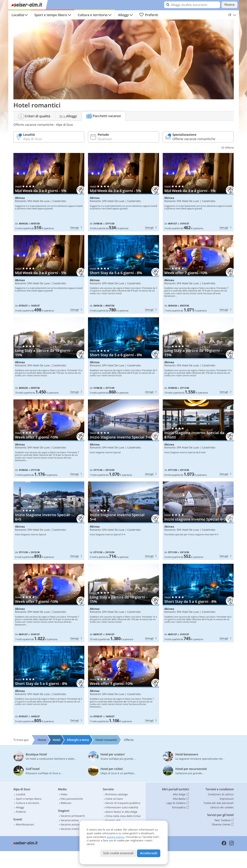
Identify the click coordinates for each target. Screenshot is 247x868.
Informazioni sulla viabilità (122, 807)
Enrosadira (180, 807)
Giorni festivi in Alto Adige (121, 812)
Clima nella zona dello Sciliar (123, 816)
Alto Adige (181, 794)
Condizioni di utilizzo (221, 794)
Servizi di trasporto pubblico (123, 803)
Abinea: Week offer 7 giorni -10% (198, 274)
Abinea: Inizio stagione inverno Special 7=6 (123, 439)
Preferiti (149, 15)
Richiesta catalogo (117, 794)
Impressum (227, 799)
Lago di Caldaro (178, 803)
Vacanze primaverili (73, 816)
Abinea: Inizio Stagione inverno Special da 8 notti (198, 439)
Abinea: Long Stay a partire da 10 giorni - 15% (49, 357)
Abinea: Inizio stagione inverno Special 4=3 (198, 521)
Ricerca (229, 5)
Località (18, 15)
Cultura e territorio (93, 15)
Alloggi (123, 15)
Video (64, 794)
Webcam (66, 803)
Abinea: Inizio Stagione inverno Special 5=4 (123, 521)
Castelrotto (59, 201)
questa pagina (116, 837)
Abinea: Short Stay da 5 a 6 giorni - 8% (123, 274)
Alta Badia (181, 799)
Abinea (20, 198)
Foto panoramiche (72, 799)
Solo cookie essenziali (118, 853)
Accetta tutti (149, 853)
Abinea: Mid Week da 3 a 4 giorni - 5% (49, 192)
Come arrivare (114, 799)
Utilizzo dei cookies (222, 807)
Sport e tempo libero (51, 15)
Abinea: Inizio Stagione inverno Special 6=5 (49, 521)
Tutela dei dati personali (219, 803)
